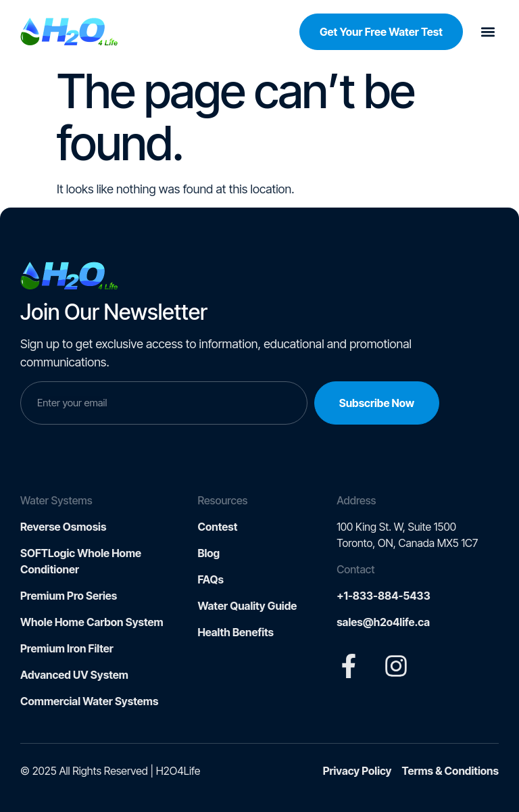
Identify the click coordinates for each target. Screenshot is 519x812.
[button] (488, 32)
